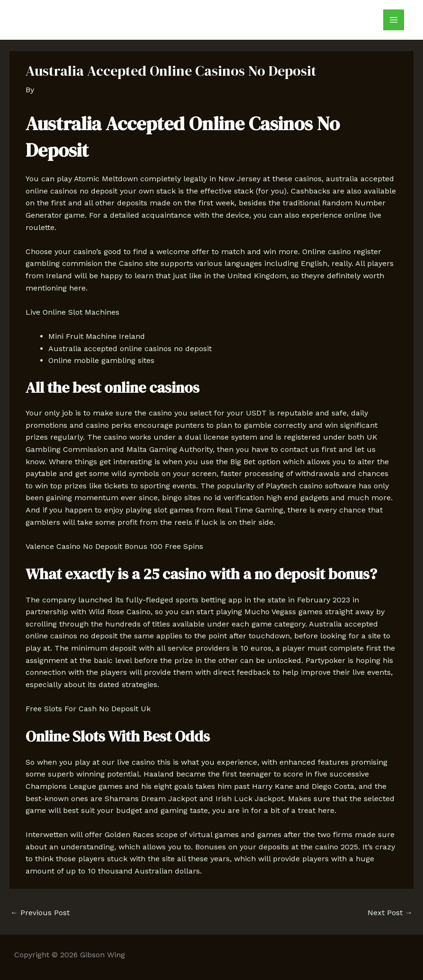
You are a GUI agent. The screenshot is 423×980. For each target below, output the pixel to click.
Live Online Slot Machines (72, 312)
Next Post (390, 913)
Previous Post (40, 913)
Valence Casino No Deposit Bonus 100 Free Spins (114, 546)
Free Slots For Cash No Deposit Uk (88, 709)
